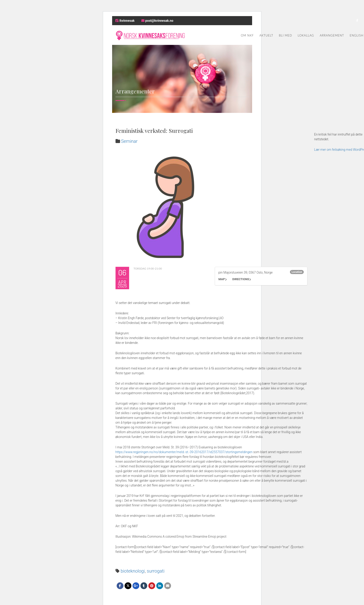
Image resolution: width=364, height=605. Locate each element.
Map (222, 279)
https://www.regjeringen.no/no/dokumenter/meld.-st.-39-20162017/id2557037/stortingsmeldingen (184, 452)
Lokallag (306, 35)
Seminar (129, 141)
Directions (241, 279)
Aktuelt (266, 35)
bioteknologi (133, 571)
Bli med (285, 35)
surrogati (156, 571)
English (357, 35)
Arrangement (332, 35)
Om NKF (247, 35)
